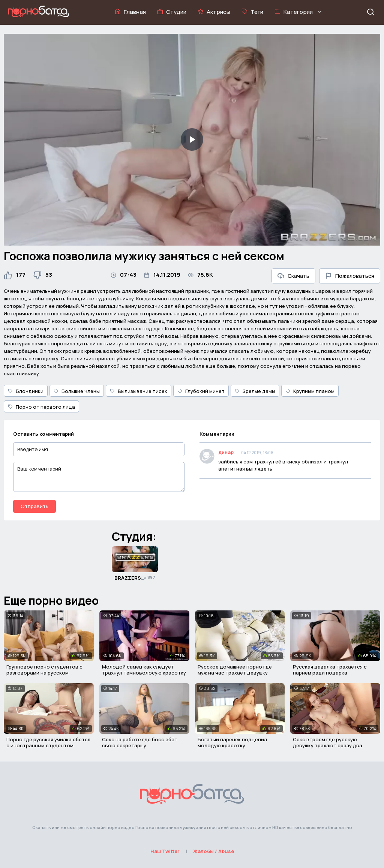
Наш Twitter (165, 851)
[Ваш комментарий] (99, 477)
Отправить (34, 506)
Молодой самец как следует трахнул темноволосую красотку (144, 670)
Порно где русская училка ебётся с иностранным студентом (48, 742)
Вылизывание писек (139, 391)
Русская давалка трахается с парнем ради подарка (330, 670)
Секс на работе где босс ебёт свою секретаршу (140, 742)
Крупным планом (310, 391)
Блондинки (26, 391)
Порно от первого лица (41, 407)
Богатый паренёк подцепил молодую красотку (232, 742)
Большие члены (77, 391)
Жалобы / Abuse (214, 851)
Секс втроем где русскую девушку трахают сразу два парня (328, 745)
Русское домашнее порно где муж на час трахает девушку (235, 670)
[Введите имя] (99, 449)
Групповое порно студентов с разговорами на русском (44, 670)
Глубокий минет (201, 391)
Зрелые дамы (255, 391)
